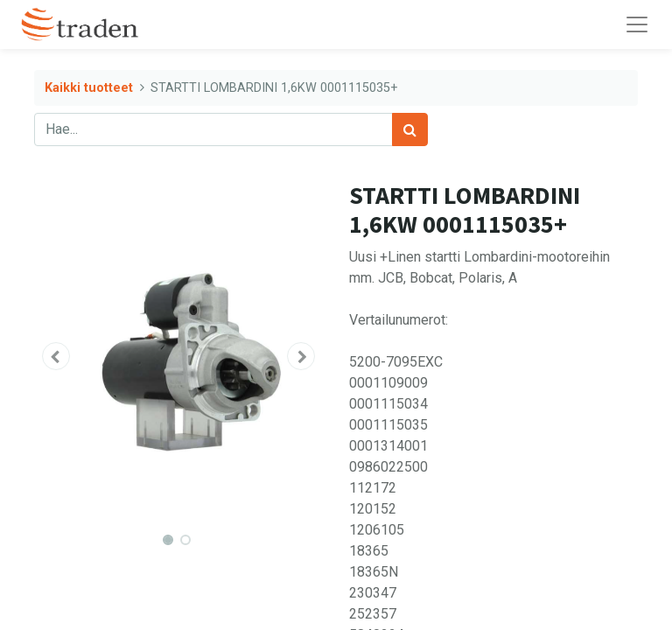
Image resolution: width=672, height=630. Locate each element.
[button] (56, 356)
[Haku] (410, 129)
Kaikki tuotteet (89, 88)
